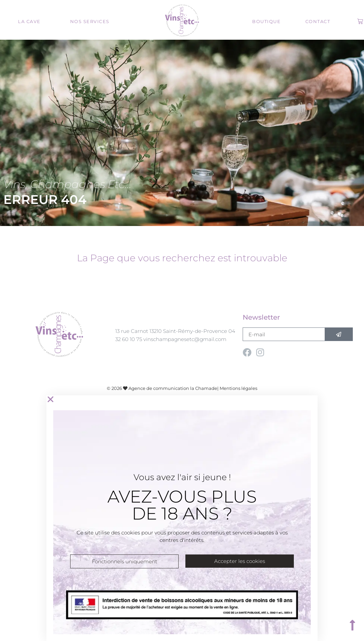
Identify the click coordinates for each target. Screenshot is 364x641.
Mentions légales (238, 388)
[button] (182, 399)
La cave (29, 21)
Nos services (90, 21)
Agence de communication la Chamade (173, 388)
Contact (318, 21)
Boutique (266, 21)
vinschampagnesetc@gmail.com (185, 339)
